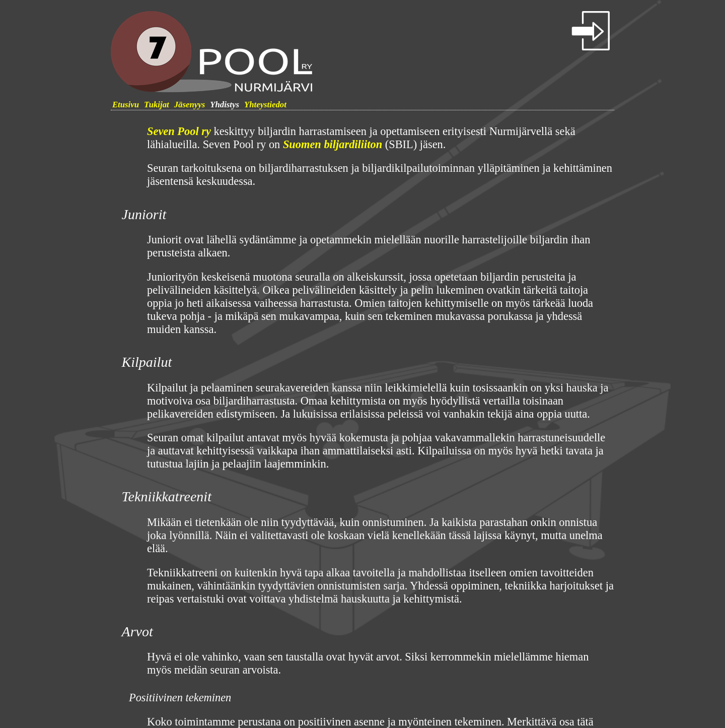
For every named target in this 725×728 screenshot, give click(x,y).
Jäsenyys (190, 105)
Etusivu (126, 105)
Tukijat (157, 105)
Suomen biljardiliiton (333, 144)
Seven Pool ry (179, 131)
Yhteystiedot (265, 105)
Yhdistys (225, 105)
